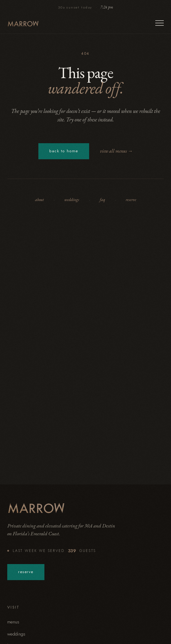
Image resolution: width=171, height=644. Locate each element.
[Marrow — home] (23, 24)
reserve (131, 200)
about (39, 200)
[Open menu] (160, 24)
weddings (72, 200)
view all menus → (116, 151)
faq (102, 200)
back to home (64, 151)
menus (13, 622)
